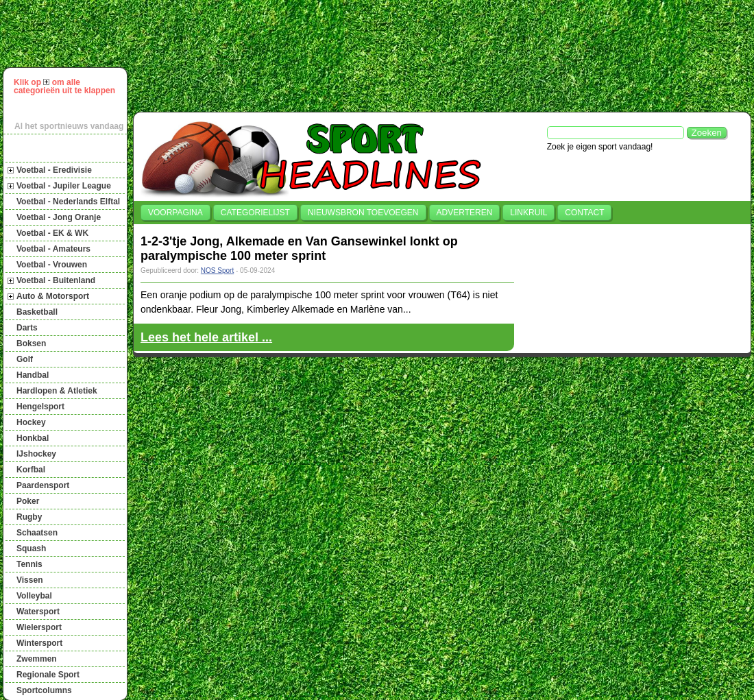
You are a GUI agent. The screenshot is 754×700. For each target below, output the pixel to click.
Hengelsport (40, 407)
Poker (28, 501)
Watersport (38, 612)
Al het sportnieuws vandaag (69, 126)
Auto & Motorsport (53, 296)
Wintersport (39, 643)
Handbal (33, 375)
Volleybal (34, 596)
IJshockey (36, 454)
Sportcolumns (44, 690)
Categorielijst (255, 213)
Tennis (29, 564)
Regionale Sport (48, 675)
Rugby (29, 517)
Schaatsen (37, 533)
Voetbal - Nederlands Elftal (68, 202)
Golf (25, 359)
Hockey (31, 422)
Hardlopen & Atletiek (57, 391)
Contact (584, 213)
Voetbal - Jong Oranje (59, 217)
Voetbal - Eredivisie (54, 170)
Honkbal (33, 438)
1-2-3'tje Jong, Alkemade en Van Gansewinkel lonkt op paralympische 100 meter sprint (299, 249)
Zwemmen (37, 659)
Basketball (37, 312)
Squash (31, 548)
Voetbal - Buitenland (56, 280)
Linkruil (528, 213)
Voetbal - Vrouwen (52, 265)
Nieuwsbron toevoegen (363, 213)
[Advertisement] (195, 54)
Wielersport (39, 627)
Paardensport (43, 485)
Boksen (31, 343)
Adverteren (465, 213)
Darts (27, 328)
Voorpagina (175, 213)
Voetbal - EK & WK (52, 233)
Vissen (29, 580)
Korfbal (31, 470)
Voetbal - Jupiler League (64, 186)
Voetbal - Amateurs (53, 249)
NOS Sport (217, 270)
